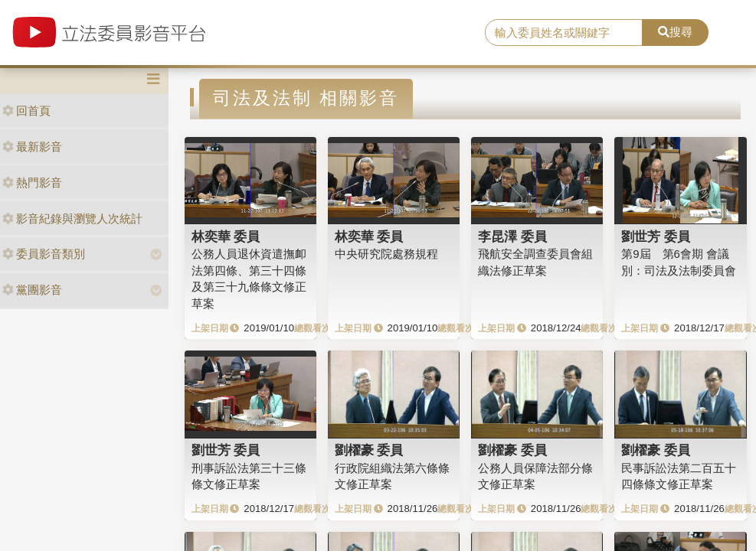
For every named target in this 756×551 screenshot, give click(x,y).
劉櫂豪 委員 (369, 450)
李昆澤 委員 (512, 236)
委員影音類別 (44, 254)
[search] (563, 33)
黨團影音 (32, 290)
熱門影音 (32, 183)
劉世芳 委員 (656, 236)
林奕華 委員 (226, 236)
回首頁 (26, 111)
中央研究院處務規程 (386, 254)
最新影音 (32, 147)
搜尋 (675, 32)
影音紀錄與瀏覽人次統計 (72, 218)
